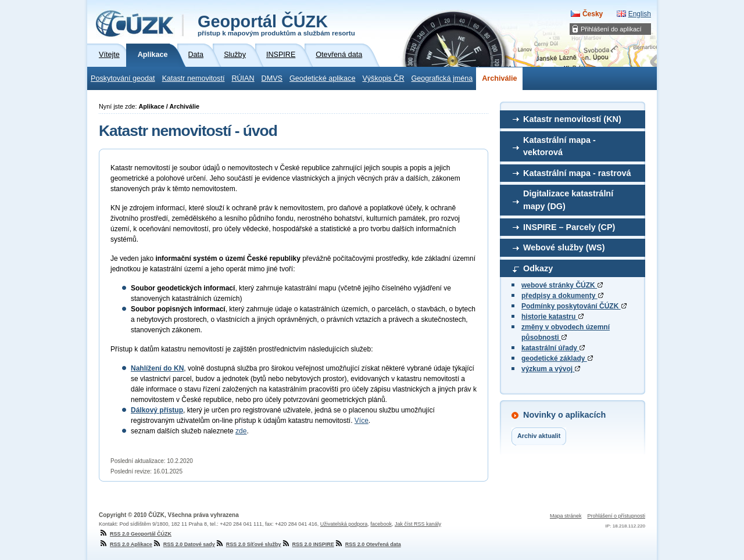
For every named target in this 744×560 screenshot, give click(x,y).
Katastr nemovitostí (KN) (572, 119)
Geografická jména (442, 78)
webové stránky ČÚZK (562, 285)
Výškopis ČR (383, 78)
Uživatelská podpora (344, 524)
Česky (593, 14)
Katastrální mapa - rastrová (577, 173)
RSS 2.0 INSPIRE (308, 544)
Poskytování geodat (123, 78)
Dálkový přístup (157, 410)
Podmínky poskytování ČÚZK (574, 306)
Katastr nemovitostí (194, 78)
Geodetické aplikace (322, 78)
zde (241, 431)
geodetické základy (557, 358)
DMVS (272, 78)
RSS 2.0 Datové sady (184, 544)
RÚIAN (243, 78)
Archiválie (499, 78)
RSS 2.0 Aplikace (126, 544)
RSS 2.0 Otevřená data (368, 544)
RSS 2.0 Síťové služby (248, 544)
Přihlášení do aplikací (611, 29)
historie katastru (552, 317)
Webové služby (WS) (564, 247)
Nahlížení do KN (157, 368)
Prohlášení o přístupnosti (616, 516)
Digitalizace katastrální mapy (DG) (568, 200)
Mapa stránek (566, 516)
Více (362, 421)
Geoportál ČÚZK (276, 24)
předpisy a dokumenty (562, 296)
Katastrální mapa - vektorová (559, 146)
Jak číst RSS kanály (418, 524)
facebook (381, 524)
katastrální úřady (553, 348)
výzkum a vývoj (551, 369)
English (640, 14)
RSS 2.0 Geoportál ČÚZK (135, 534)
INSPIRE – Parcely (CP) (569, 227)
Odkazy (538, 268)
